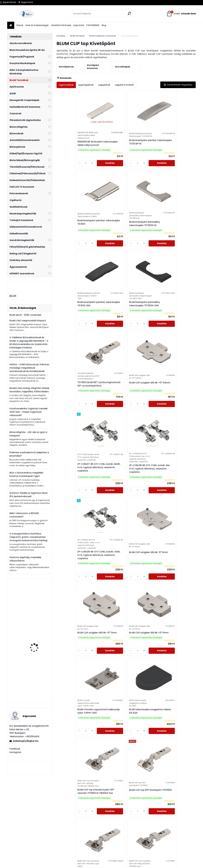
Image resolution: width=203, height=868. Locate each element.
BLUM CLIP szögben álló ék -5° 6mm (178, 335)
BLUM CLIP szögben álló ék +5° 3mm (74, 431)
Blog (104, 25)
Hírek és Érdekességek (37, 25)
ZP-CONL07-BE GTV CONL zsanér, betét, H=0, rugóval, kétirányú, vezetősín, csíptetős (73, 339)
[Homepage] (11, 25)
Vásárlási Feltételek (61, 25)
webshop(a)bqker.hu (26, 741)
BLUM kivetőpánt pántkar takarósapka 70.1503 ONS (74, 242)
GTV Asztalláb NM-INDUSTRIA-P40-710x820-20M (35, 646)
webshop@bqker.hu (17, 811)
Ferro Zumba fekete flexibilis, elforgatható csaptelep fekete (37, 608)
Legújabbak (104, 85)
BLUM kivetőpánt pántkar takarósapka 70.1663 (143, 150)
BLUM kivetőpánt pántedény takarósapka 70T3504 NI (177, 150)
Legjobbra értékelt (124, 85)
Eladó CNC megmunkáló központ (28, 321)
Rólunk (20, 25)
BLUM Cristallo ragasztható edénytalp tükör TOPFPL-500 (142, 434)
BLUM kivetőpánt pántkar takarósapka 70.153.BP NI (108, 150)
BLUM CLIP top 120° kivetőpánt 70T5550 (106, 523)
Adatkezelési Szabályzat (71, 804)
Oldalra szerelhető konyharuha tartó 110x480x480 (35, 689)
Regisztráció (27, 2)
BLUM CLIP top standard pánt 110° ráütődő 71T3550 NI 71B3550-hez (73, 525)
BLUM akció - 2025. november (25, 315)
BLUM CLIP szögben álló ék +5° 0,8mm (178, 239)
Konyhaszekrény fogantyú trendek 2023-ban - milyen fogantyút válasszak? (28, 412)
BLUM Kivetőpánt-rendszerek (103, 36)
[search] (130, 13)
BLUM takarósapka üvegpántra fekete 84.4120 (174, 432)
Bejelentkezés (10, 2)
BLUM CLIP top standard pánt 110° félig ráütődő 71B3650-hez (177, 525)
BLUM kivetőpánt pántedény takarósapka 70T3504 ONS (108, 242)
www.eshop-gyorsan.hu (108, 865)
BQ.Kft (13, 296)
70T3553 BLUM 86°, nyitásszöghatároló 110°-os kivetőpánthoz (143, 242)
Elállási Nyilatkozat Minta (71, 808)
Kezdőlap (61, 36)
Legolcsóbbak (66, 85)
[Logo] (27, 14)
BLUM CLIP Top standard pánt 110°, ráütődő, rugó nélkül (142, 524)
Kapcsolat (79, 25)
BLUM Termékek (77, 36)
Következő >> (134, 649)
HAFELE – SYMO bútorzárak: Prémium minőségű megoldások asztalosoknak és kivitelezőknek (29, 368)
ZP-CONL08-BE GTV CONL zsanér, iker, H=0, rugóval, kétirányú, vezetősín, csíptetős (108, 341)
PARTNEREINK (93, 25)
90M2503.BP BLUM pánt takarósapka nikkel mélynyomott (72, 150)
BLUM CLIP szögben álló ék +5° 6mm (109, 431)
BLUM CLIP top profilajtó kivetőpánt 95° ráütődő (125, 613)
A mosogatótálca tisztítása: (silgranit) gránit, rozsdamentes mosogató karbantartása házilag (28, 537)
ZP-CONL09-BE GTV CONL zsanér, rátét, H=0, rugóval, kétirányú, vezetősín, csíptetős (143, 341)
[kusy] (65, 174)
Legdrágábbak (86, 85)
